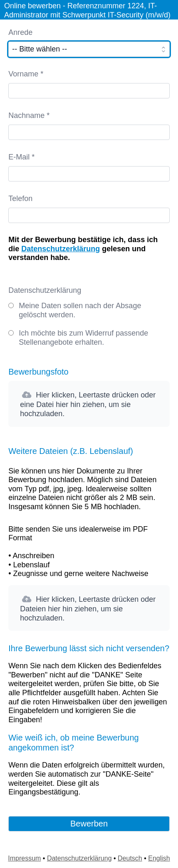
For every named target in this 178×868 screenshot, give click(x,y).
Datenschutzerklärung (61, 249)
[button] (89, 404)
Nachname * (29, 115)
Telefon (20, 199)
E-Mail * (21, 157)
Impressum (24, 858)
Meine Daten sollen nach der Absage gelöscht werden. (80, 310)
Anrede (20, 32)
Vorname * (26, 74)
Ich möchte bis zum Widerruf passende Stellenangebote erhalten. (83, 338)
